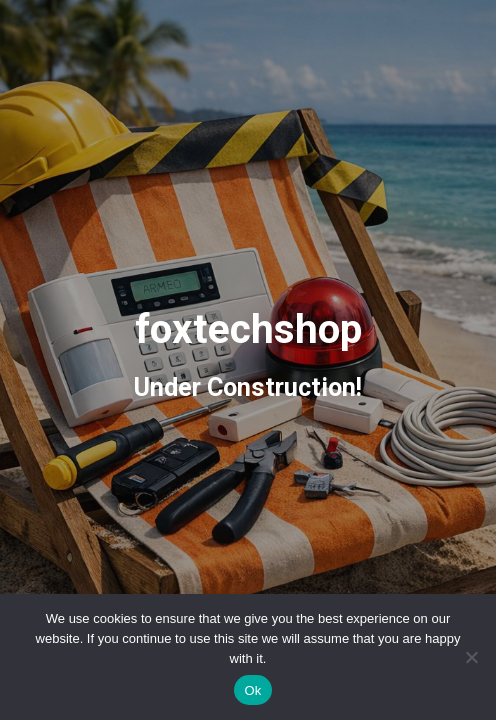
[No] (471, 657)
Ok (252, 690)
